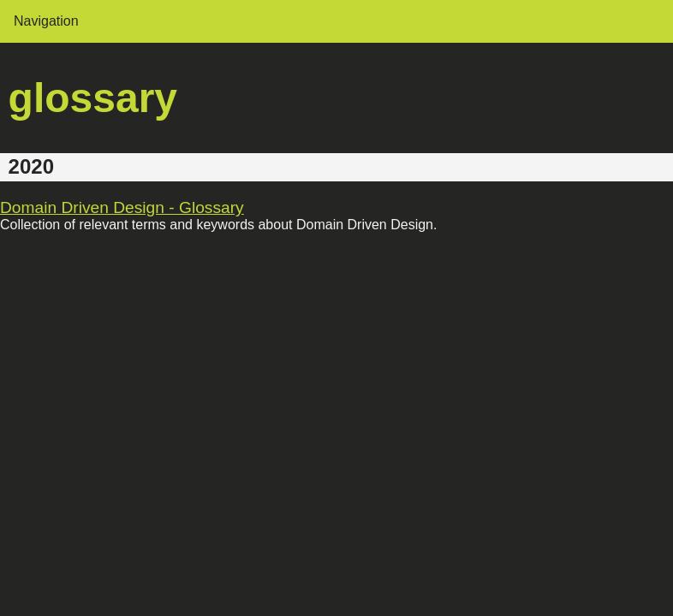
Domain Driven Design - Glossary (122, 207)
